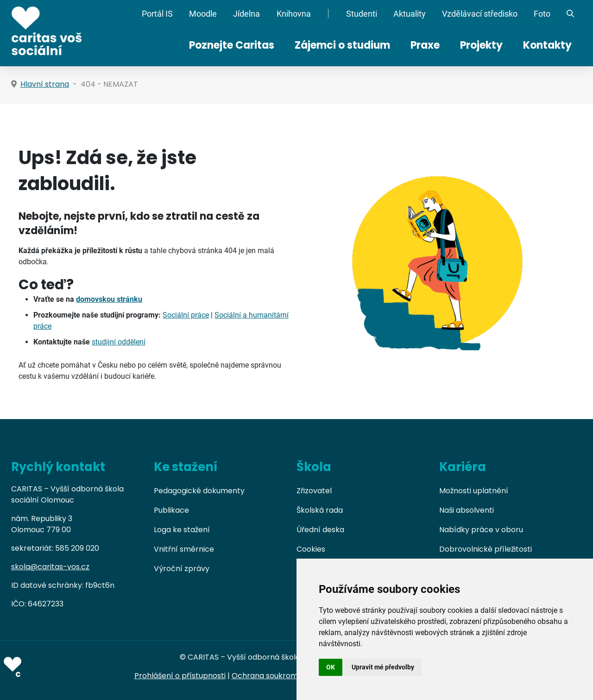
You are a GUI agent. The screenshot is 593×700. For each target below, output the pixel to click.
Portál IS (157, 14)
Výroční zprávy (182, 569)
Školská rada (320, 510)
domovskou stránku (109, 299)
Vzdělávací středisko (480, 14)
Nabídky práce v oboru (481, 530)
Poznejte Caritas (232, 45)
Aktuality (410, 14)
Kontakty (547, 45)
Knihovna (294, 14)
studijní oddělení (119, 342)
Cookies (311, 549)
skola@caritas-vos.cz (50, 567)
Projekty (481, 45)
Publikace (171, 510)
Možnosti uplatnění (474, 491)
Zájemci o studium (342, 45)
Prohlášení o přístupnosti (180, 676)
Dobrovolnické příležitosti (486, 549)
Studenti (362, 14)
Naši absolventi (467, 510)
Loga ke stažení (182, 530)
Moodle (203, 14)
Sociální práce (186, 315)
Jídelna (246, 14)
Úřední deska (320, 530)
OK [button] (331, 667)
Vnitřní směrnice (184, 549)
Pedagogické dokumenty (199, 491)
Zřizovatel (314, 491)
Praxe (425, 45)
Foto (542, 14)
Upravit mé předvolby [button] (383, 667)
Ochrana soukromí (266, 676)
